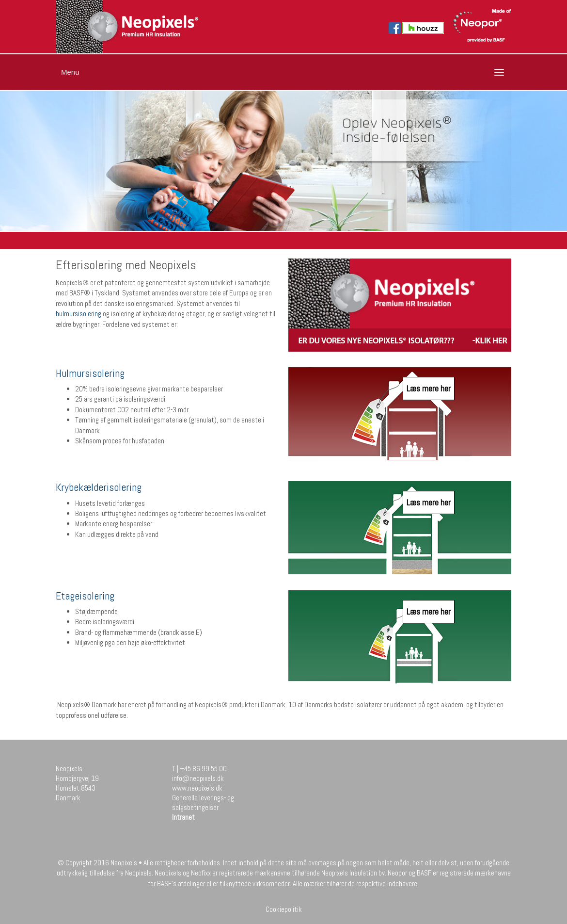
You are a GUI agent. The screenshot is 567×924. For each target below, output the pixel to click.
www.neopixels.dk (197, 788)
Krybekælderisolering (99, 487)
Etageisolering (85, 596)
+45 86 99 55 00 (203, 769)
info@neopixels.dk (198, 778)
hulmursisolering (79, 314)
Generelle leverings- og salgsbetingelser (203, 802)
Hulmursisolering (90, 373)
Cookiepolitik (284, 909)
